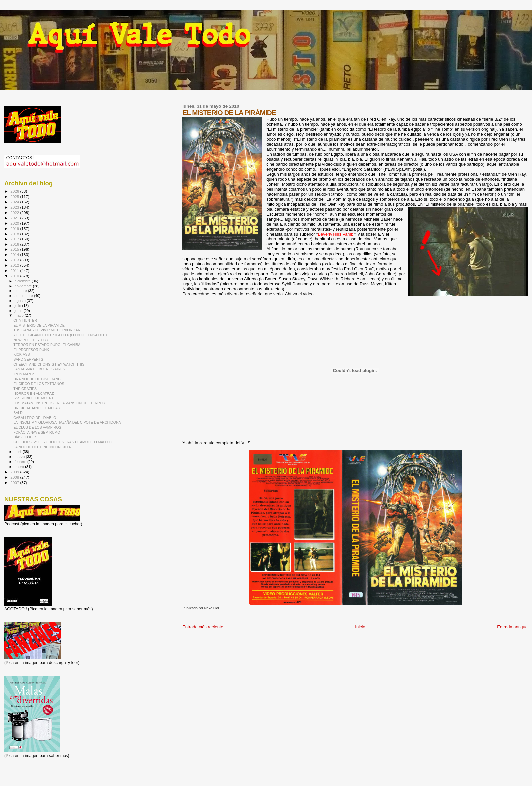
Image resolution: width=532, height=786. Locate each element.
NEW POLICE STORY (31, 340)
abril (19, 452)
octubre (21, 291)
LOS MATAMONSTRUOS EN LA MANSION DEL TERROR (59, 403)
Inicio (360, 627)
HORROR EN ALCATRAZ (33, 393)
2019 (15, 228)
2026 (15, 191)
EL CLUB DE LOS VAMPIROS (37, 427)
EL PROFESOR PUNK (31, 350)
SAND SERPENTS (28, 359)
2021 (15, 218)
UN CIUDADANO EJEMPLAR (37, 408)
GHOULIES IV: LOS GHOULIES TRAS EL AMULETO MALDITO (63, 442)
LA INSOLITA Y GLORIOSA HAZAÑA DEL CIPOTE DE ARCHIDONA (67, 422)
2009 (15, 472)
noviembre (24, 286)
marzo (20, 457)
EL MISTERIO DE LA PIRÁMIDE (39, 325)
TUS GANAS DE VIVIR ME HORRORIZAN (47, 330)
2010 (15, 276)
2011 (15, 271)
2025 (15, 196)
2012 (15, 265)
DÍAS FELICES (25, 437)
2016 (15, 244)
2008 (15, 477)
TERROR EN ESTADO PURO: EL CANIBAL (48, 345)
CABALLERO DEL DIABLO (35, 418)
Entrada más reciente (203, 627)
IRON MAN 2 (24, 374)
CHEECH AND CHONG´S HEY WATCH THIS (49, 364)
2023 (15, 207)
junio (19, 311)
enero (20, 467)
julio (18, 306)
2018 (15, 234)
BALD (18, 413)
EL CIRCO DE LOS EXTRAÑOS (39, 384)
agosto (21, 301)
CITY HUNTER (25, 320)
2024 (15, 202)
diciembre (23, 281)
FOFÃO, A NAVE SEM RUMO (37, 432)
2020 (15, 223)
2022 (15, 212)
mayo (20, 315)
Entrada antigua (512, 627)
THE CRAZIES (25, 389)
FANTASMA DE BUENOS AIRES (39, 369)
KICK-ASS (21, 354)
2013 (15, 260)
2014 (15, 255)
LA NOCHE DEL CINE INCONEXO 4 (42, 447)
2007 (15, 482)
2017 (15, 239)
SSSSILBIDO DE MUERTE (35, 398)
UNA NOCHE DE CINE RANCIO (39, 379)
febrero (21, 462)
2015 (15, 249)
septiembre (24, 296)
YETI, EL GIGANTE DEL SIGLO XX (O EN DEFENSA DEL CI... (63, 335)
